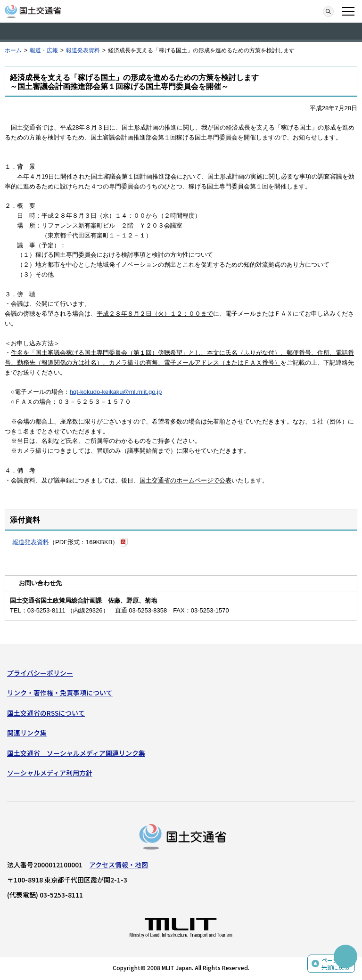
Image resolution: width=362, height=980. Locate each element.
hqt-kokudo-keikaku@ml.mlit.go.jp (116, 392)
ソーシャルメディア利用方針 (50, 773)
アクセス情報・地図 (119, 865)
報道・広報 (44, 50)
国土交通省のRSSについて (46, 713)
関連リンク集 (27, 733)
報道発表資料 (83, 50)
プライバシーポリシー (40, 673)
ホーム (13, 50)
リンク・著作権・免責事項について (60, 693)
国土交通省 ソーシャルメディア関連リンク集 (76, 753)
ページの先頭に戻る (336, 964)
